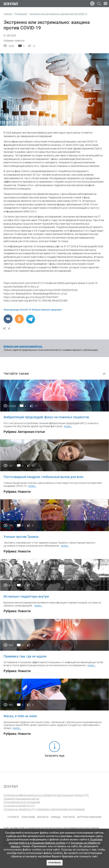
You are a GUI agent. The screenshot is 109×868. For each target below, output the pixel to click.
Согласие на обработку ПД (19, 806)
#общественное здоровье (47, 310)
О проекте (13, 817)
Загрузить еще (54, 756)
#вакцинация (12, 310)
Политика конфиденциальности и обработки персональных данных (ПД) (46, 795)
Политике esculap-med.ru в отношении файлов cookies (56, 841)
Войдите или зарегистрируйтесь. (23, 346)
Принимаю (54, 863)
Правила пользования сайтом (21, 799)
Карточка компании (89, 817)
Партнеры (69, 817)
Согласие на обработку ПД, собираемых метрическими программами (44, 809)
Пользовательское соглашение (22, 802)
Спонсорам (28, 817)
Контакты (43, 817)
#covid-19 (26, 310)
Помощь (56, 817)
